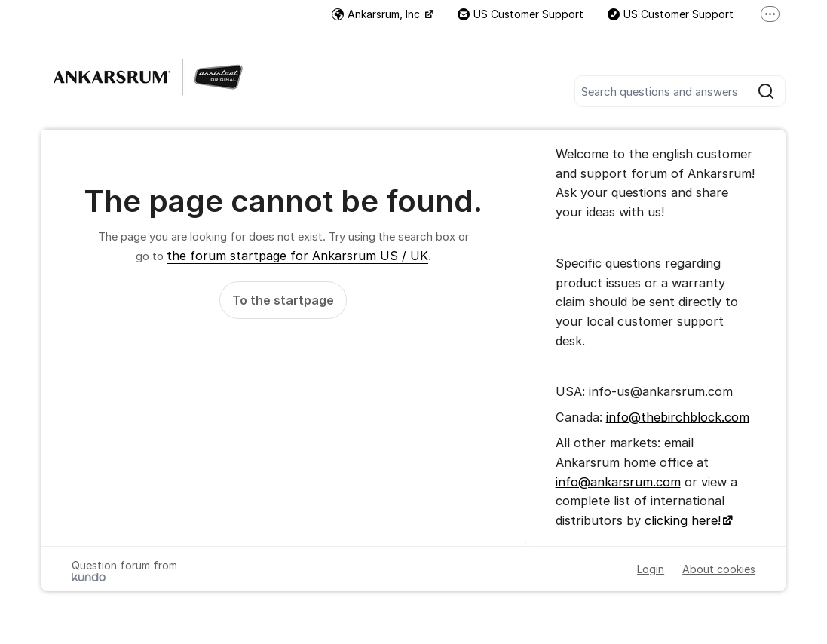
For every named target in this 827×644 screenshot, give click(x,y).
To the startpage (283, 300)
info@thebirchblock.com (678, 417)
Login (651, 569)
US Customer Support (521, 14)
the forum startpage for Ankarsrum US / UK (297, 256)
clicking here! (683, 520)
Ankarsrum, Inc (377, 14)
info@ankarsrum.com (618, 482)
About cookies (719, 569)
